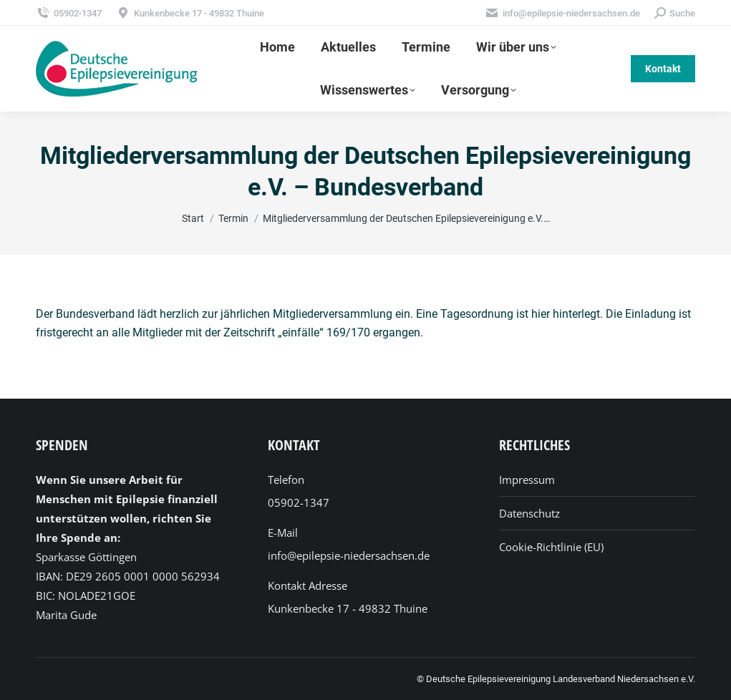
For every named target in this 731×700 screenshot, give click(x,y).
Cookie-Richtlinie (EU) (551, 547)
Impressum (527, 480)
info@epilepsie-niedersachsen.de (562, 13)
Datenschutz (529, 513)
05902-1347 (69, 13)
